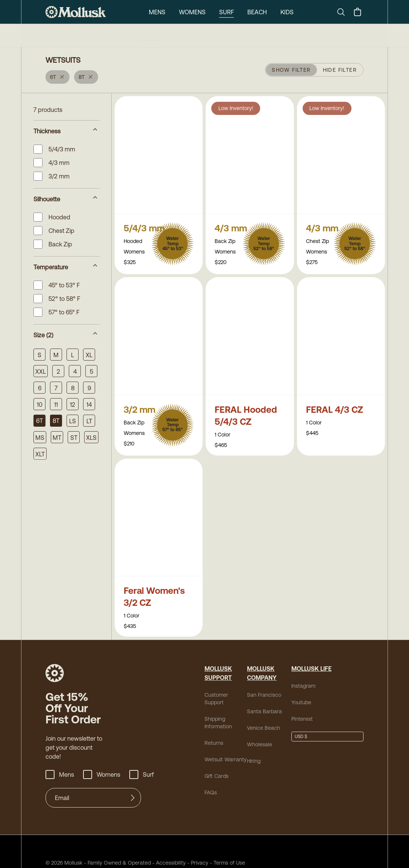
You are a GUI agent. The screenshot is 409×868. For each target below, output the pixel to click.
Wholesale (258, 731)
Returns (213, 722)
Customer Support (224, 681)
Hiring (254, 747)
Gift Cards (216, 755)
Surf (226, 12)
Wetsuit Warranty (223, 738)
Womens (191, 12)
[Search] (344, 12)
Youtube (300, 689)
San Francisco (261, 681)
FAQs (211, 771)
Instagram (302, 672)
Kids (288, 12)
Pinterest (301, 705)
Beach (257, 12)
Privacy (186, 840)
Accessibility (158, 840)
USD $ (301, 723)
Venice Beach (261, 714)
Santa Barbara (261, 698)
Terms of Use (213, 840)
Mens (156, 12)
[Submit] (133, 775)
